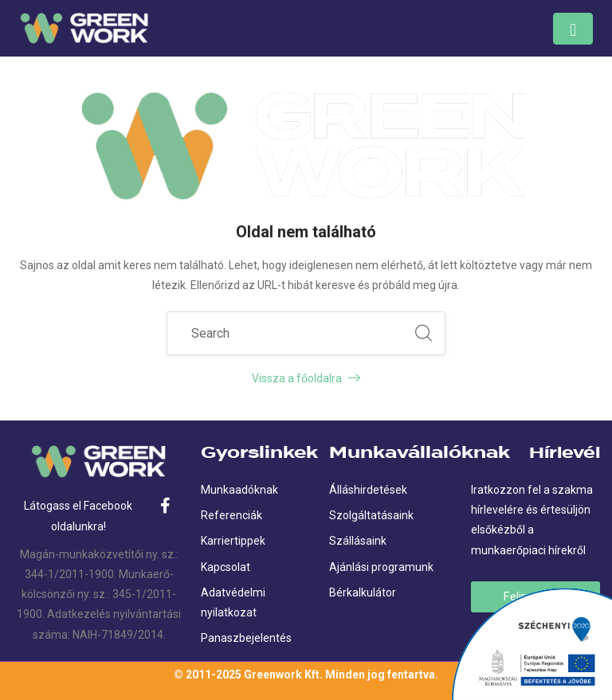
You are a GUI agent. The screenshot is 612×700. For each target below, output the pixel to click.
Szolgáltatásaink (371, 515)
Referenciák (231, 515)
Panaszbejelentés (246, 638)
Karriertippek (233, 541)
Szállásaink (358, 541)
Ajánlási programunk (381, 567)
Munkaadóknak (239, 490)
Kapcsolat (226, 567)
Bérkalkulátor (363, 592)
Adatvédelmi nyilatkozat (233, 602)
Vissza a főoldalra (306, 378)
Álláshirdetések (368, 490)
